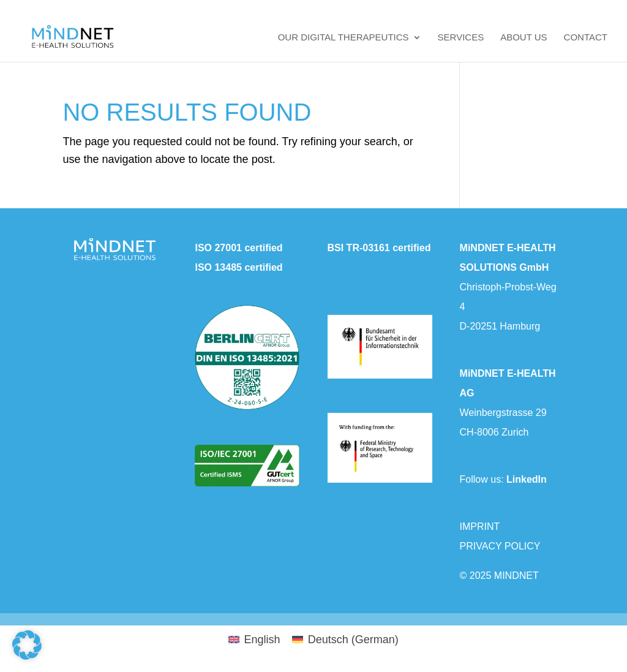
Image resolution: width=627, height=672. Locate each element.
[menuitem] (254, 640)
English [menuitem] (262, 640)
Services (461, 38)
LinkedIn (527, 479)
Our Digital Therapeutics (344, 38)
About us (524, 38)
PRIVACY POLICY (500, 546)
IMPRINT (480, 527)
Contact (586, 38)
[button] (27, 645)
